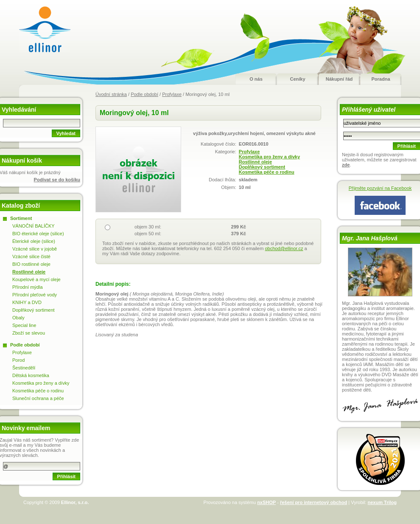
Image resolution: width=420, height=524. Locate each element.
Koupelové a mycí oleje (36, 279)
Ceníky (297, 79)
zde (346, 165)
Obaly (18, 318)
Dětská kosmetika (31, 375)
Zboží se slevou (29, 333)
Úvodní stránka (111, 94)
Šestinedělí (24, 368)
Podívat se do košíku (57, 180)
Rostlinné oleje (255, 162)
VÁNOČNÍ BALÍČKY (34, 226)
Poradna (381, 79)
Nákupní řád (339, 79)
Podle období (144, 94)
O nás (256, 79)
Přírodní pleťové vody (35, 295)
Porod (18, 360)
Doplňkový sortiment (262, 167)
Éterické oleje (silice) (34, 241)
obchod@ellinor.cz (284, 248)
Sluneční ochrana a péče (38, 398)
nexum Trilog (382, 502)
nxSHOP (266, 502)
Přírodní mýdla (28, 287)
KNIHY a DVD (27, 302)
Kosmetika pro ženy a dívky (269, 157)
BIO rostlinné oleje (31, 264)
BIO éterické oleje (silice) (38, 234)
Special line (24, 325)
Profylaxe (172, 94)
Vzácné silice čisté (31, 256)
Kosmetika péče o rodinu (267, 172)
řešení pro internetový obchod (314, 502)
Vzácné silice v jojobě (35, 249)
